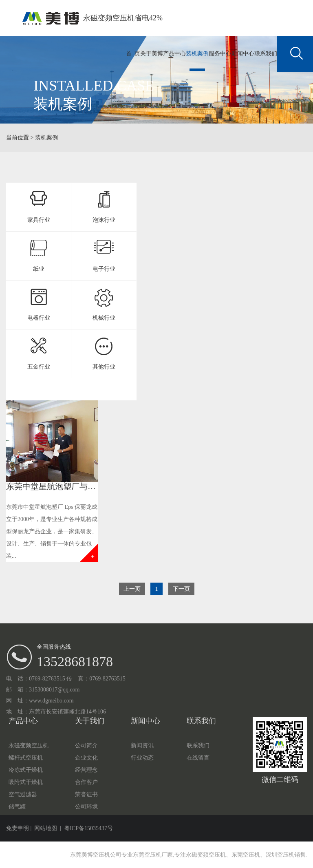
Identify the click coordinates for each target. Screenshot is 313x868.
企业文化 (86, 758)
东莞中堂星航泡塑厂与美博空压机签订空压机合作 (96, 486)
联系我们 (266, 54)
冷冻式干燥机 (26, 770)
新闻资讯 (142, 745)
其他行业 (104, 367)
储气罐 (17, 807)
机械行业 (104, 318)
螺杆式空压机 (26, 758)
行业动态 (142, 758)
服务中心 (220, 54)
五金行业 (39, 367)
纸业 (39, 269)
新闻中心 (243, 54)
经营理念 (86, 770)
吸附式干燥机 (26, 782)
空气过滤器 (23, 794)
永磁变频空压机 (29, 745)
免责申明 (18, 828)
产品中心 (174, 54)
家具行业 (39, 220)
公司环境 (86, 807)
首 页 (133, 54)
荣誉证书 (86, 794)
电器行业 (39, 318)
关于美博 (152, 54)
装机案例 (197, 54)
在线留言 (198, 758)
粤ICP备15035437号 (88, 828)
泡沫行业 (104, 220)
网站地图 (46, 828)
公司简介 (86, 745)
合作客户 (86, 782)
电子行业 (104, 269)
